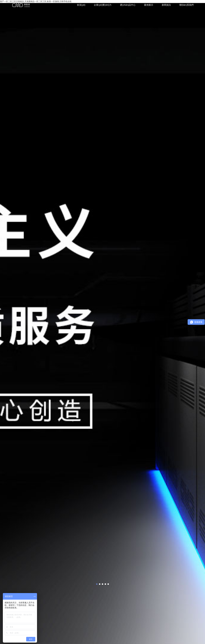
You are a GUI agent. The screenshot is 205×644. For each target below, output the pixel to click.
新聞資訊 (166, 5)
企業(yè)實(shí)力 (103, 5)
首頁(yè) (81, 5)
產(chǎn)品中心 (128, 5)
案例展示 (149, 5)
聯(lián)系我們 (186, 5)
